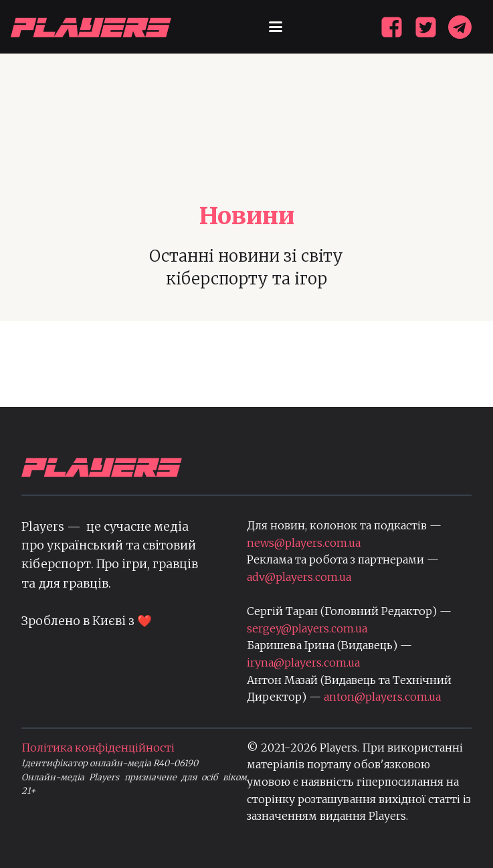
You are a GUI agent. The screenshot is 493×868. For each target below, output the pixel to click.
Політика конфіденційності (98, 748)
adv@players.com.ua (299, 577)
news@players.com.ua (304, 543)
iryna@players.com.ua (303, 663)
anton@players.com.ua (382, 697)
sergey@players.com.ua (307, 628)
